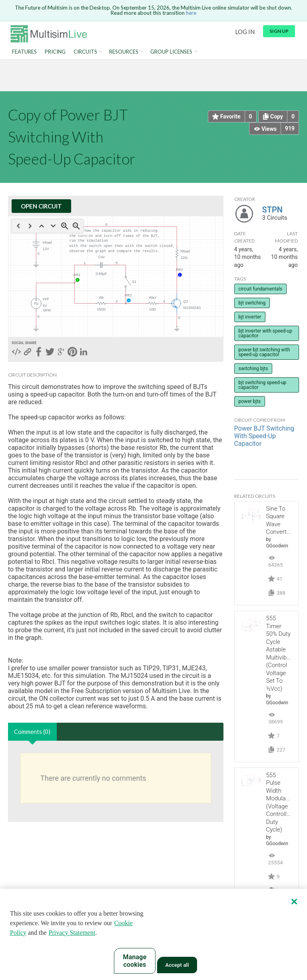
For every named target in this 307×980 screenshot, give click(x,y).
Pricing (55, 52)
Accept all (177, 965)
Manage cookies (135, 961)
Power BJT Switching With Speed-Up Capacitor (264, 436)
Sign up (279, 31)
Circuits (85, 52)
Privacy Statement (72, 933)
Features (24, 52)
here (191, 13)
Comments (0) (32, 731)
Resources (124, 52)
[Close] (294, 902)
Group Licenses (171, 52)
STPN (272, 210)
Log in (245, 32)
